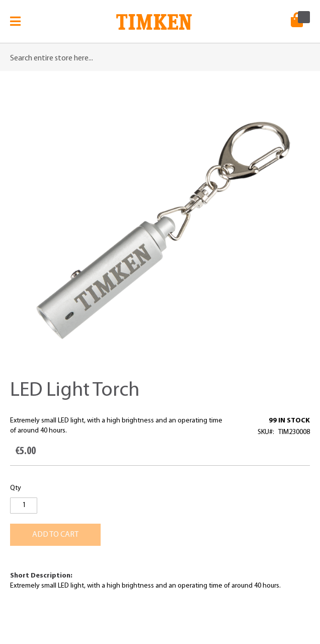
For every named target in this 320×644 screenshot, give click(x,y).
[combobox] (160, 58)
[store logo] (154, 25)
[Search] (300, 53)
